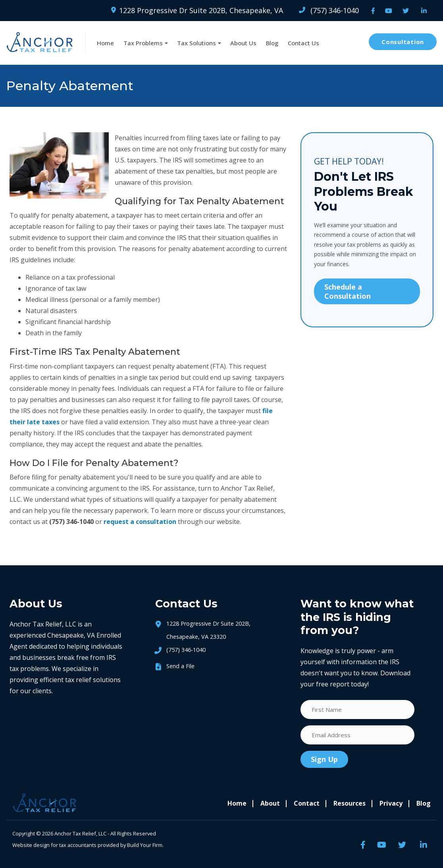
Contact (307, 803)
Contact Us (303, 43)
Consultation (403, 42)
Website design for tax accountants (54, 845)
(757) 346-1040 (329, 10)
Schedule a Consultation (348, 291)
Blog (272, 43)
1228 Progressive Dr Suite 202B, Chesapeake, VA (197, 10)
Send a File (180, 666)
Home (105, 43)
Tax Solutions (196, 43)
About (270, 803)
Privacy (391, 803)
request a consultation (140, 522)
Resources (350, 803)
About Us (243, 43)
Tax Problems (143, 43)
